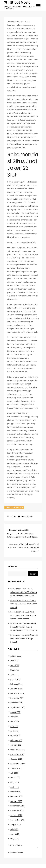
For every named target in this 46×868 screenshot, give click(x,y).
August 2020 (16, 768)
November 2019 (17, 811)
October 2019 (16, 815)
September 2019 (17, 820)
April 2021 (14, 731)
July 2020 (14, 773)
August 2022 (16, 656)
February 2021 (16, 740)
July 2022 (14, 661)
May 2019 (14, 839)
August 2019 (16, 825)
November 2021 (17, 698)
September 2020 (18, 764)
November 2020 (17, 754)
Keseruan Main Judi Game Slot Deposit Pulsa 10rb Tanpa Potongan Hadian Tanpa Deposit (24, 627)
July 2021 (14, 717)
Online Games (17, 853)
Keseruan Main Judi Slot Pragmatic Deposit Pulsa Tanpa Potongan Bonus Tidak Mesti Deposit (23, 533)
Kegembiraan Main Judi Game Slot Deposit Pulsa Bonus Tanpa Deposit (24, 604)
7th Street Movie (17, 3)
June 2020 (15, 778)
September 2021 (17, 707)
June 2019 (15, 834)
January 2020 (16, 801)
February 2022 (16, 684)
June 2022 (15, 665)
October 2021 (16, 703)
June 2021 (15, 722)
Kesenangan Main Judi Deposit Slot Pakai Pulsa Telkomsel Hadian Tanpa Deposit (23, 548)
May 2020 (15, 782)
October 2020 (16, 759)
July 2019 (14, 829)
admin (13, 516)
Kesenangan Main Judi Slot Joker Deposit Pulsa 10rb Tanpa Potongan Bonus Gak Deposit (24, 592)
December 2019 (17, 806)
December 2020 (17, 750)
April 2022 (14, 675)
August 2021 (15, 712)
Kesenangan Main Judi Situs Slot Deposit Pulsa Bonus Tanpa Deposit (24, 639)
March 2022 (15, 679)
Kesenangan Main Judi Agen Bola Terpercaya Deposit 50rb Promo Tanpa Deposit (23, 615)
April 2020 (15, 787)
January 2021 (16, 745)
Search (12, 566)
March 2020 (15, 792)
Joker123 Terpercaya (14, 507)
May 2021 (14, 726)
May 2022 (14, 670)
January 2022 (16, 689)
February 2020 (16, 796)
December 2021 (17, 693)
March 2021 (15, 736)
